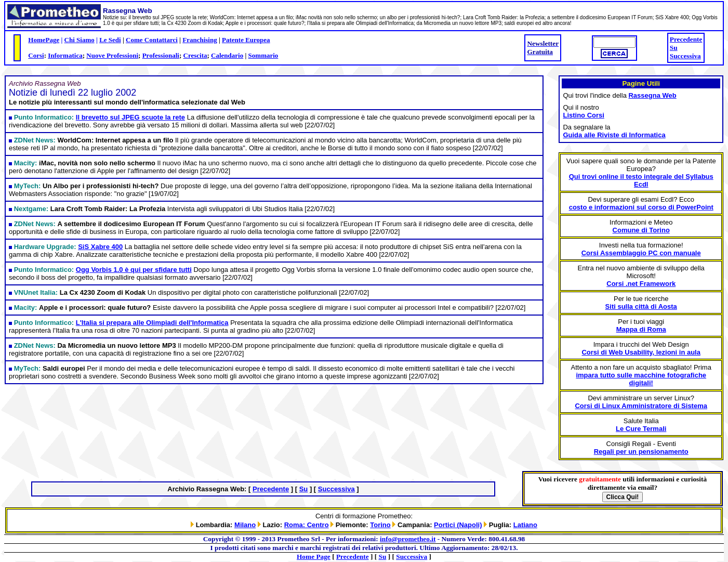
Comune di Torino (641, 230)
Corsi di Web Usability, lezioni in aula (641, 352)
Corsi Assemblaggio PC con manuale (641, 253)
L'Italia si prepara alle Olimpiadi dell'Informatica (152, 323)
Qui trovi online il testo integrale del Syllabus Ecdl (641, 180)
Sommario (263, 55)
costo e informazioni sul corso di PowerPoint (641, 207)
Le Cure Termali (641, 429)
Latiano (525, 525)
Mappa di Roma (641, 329)
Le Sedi (110, 40)
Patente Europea (246, 40)
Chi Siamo (80, 40)
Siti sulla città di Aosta (641, 306)
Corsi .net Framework (641, 284)
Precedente (686, 39)
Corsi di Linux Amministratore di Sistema (641, 406)
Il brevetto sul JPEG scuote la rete (130, 117)
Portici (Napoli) (458, 525)
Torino (380, 525)
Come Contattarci (152, 40)
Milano (245, 525)
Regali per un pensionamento (641, 452)
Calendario (227, 55)
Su (674, 48)
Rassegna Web (652, 95)
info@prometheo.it (408, 539)
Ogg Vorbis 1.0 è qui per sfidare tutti (134, 270)
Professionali (161, 55)
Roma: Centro (307, 525)
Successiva (685, 56)
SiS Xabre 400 (100, 247)
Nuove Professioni (112, 55)
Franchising (200, 40)
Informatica (65, 55)
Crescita (195, 55)
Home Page (314, 557)
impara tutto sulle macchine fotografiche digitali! (641, 379)
